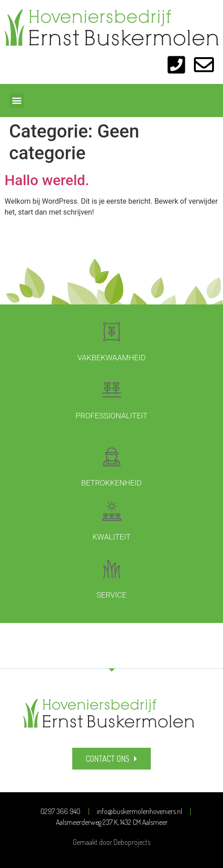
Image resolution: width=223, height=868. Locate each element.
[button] (17, 101)
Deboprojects (132, 842)
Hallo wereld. (47, 180)
